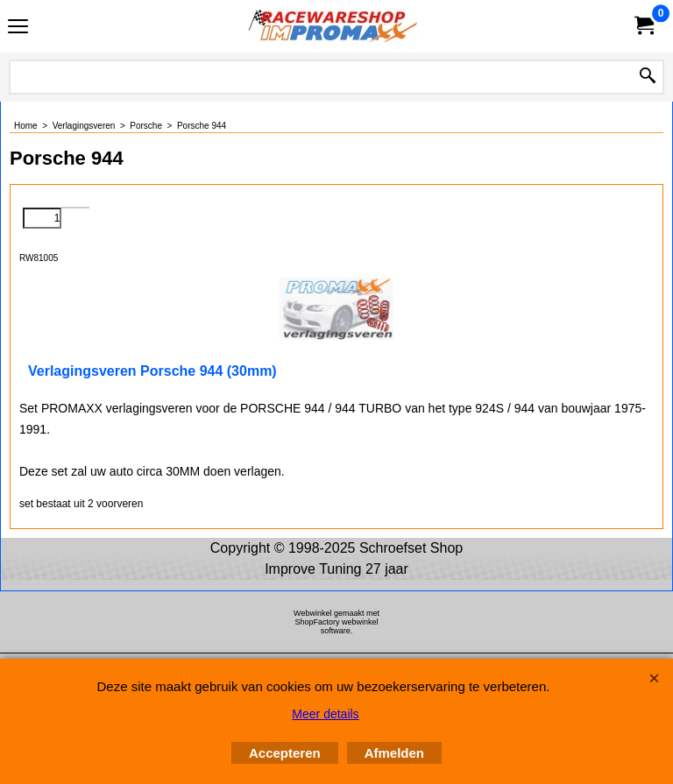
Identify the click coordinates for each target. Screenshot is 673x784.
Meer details (325, 714)
